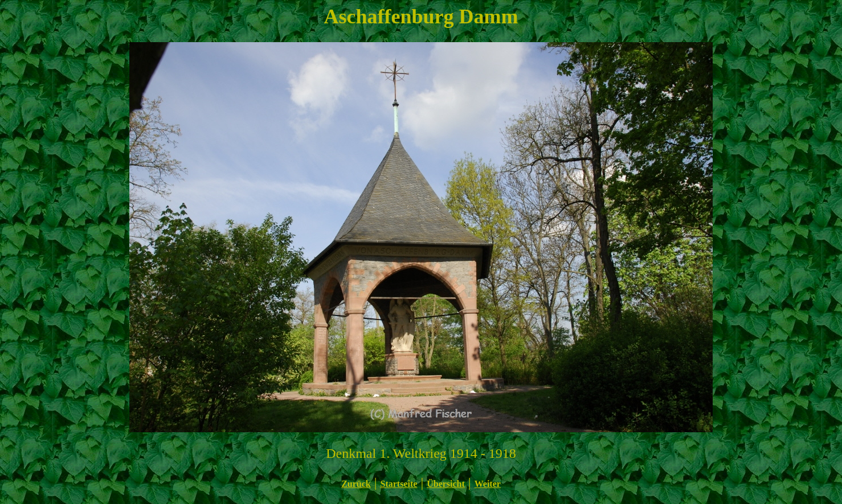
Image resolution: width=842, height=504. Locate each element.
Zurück (356, 484)
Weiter (488, 484)
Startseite (399, 484)
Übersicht (446, 484)
